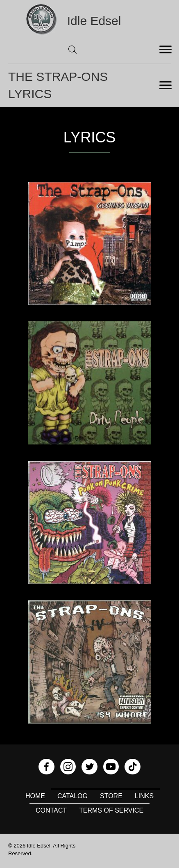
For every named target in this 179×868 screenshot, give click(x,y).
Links (144, 796)
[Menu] (165, 50)
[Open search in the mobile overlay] (73, 49)
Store (111, 796)
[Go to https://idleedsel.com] (90, 21)
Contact (51, 810)
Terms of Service (111, 810)
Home (35, 796)
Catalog (73, 796)
